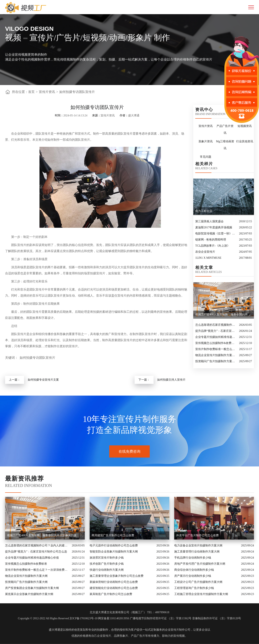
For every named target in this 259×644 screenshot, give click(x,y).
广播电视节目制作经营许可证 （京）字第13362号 (161, 618)
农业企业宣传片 (205, 252)
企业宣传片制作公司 (178, 630)
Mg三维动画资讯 (225, 145)
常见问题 (206, 157)
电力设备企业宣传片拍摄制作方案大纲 (198, 546)
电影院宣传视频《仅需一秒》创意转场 (216, 234)
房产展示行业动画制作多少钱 (193, 576)
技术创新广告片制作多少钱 (107, 564)
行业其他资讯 (245, 141)
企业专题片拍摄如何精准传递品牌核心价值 (216, 337)
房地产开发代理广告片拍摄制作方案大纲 (200, 564)
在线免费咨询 (129, 451)
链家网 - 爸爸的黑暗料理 (211, 240)
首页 (31, 92)
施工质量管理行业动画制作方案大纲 (197, 552)
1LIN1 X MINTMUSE (208, 258)
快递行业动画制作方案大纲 (107, 570)
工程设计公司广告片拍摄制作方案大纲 (198, 582)
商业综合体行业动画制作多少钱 (194, 570)
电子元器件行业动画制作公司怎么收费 (114, 546)
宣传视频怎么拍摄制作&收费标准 (216, 343)
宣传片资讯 (47, 92)
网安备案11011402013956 (114, 618)
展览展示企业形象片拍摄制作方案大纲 (29, 594)
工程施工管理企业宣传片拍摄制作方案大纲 (201, 594)
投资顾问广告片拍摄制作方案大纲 (216, 361)
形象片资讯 (206, 141)
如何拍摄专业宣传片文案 (43, 380)
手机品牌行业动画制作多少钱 (193, 558)
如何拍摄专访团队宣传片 (77, 92)
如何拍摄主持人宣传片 (171, 380)
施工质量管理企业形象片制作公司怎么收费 (117, 576)
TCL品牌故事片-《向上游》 (213, 246)
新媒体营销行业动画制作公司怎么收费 (114, 582)
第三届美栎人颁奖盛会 (209, 221)
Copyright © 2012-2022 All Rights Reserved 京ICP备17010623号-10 (58, 618)
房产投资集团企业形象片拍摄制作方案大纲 (32, 588)
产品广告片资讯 (225, 129)
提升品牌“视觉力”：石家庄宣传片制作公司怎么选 (216, 331)
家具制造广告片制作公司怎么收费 (111, 594)
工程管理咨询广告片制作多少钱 (194, 588)
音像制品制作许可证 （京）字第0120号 (217, 618)
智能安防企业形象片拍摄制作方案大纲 (114, 552)
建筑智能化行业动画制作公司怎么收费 (114, 588)
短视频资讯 (245, 126)
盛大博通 (54, 630)
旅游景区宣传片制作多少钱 (107, 558)
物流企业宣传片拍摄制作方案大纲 (216, 355)
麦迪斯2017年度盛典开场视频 (214, 227)
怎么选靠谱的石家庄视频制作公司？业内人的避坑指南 (216, 325)
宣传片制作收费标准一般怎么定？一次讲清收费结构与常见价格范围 (216, 349)
